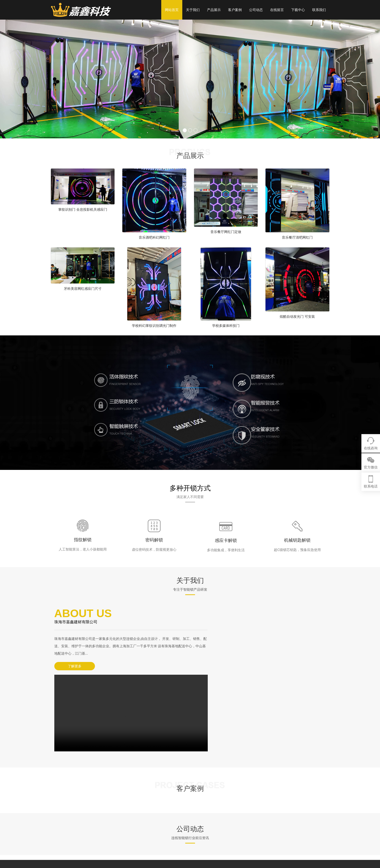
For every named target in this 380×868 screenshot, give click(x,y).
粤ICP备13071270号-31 (154, 834)
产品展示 (214, 10)
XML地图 (129, 842)
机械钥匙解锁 (297, 540)
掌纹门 (232, 822)
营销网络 (204, 822)
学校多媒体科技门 (226, 326)
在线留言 (277, 10)
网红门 (232, 807)
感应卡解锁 (226, 540)
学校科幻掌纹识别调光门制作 (154, 326)
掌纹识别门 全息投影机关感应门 (83, 209)
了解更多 (71, 666)
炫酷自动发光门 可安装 (297, 317)
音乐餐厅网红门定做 (226, 232)
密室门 (232, 829)
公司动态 (256, 10)
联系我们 (319, 10)
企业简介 (204, 807)
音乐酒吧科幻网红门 (154, 237)
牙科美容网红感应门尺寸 (83, 289)
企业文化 (204, 815)
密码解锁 (154, 540)
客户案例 (235, 10)
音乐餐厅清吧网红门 (297, 237)
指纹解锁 (83, 540)
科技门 (232, 815)
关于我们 (193, 10)
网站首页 (172, 10)
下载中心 (298, 10)
